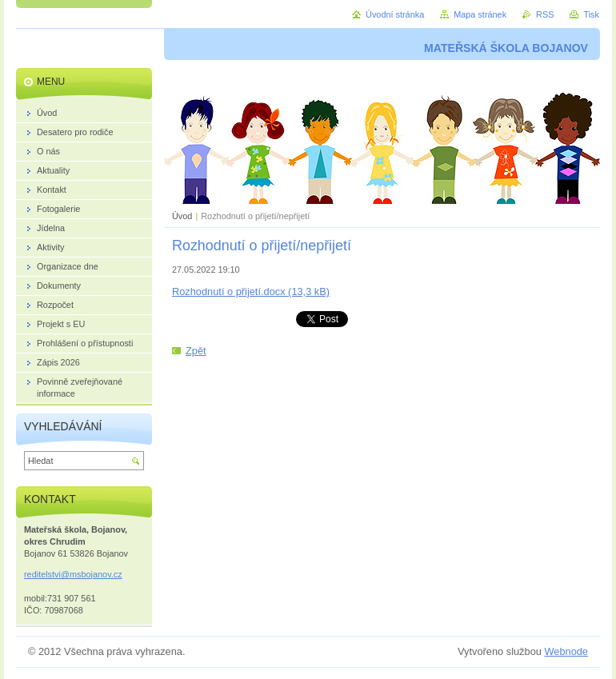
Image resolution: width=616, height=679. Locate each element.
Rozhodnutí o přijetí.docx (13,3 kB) (251, 292)
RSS (545, 14)
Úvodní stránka (395, 14)
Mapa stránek (480, 14)
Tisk (591, 14)
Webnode (566, 651)
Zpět (196, 351)
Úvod (182, 216)
